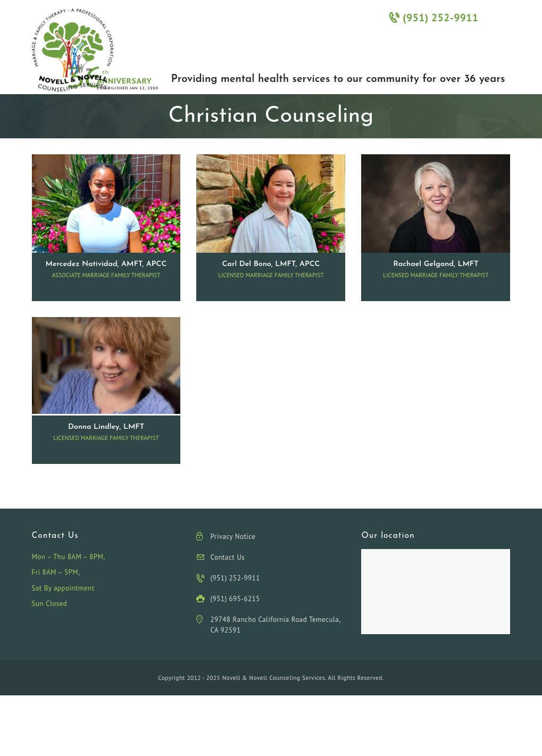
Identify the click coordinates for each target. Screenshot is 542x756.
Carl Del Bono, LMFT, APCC (271, 264)
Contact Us (227, 557)
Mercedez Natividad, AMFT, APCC (106, 264)
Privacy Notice (233, 537)
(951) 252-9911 (433, 17)
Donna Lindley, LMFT (106, 427)
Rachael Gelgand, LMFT (436, 264)
